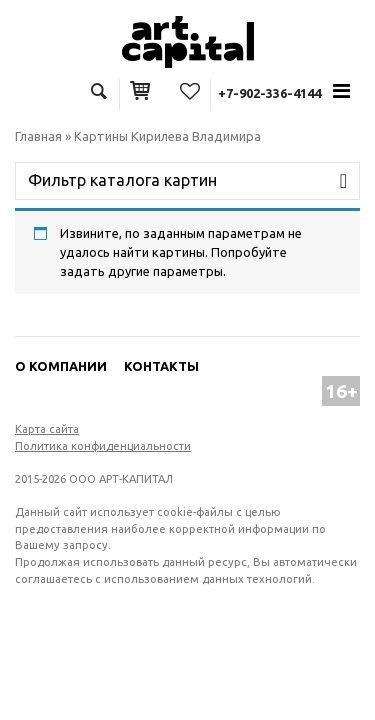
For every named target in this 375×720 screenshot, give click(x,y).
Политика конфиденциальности (103, 446)
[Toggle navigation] (342, 91)
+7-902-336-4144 (269, 93)
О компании (61, 366)
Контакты (161, 366)
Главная (38, 136)
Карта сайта (47, 429)
